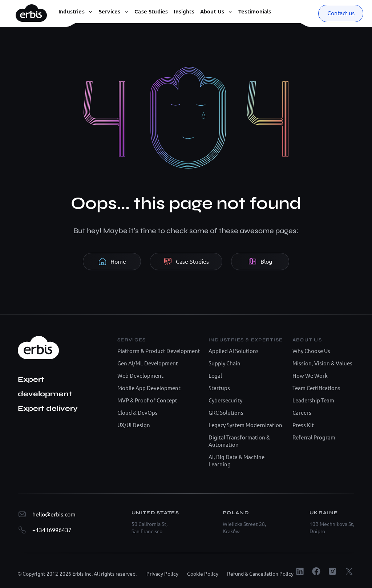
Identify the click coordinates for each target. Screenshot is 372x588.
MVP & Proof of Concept (147, 400)
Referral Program (314, 437)
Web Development (140, 376)
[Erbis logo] (31, 11)
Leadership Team (313, 400)
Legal (215, 376)
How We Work (310, 376)
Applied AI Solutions (234, 351)
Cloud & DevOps (138, 413)
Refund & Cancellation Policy (260, 574)
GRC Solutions (226, 413)
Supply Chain (225, 363)
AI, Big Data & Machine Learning (236, 461)
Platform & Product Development (159, 351)
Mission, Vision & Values (322, 363)
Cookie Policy (203, 574)
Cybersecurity (225, 400)
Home (112, 261)
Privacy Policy (162, 574)
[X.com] (349, 571)
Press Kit (303, 425)
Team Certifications (316, 388)
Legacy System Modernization (245, 425)
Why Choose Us (311, 351)
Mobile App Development (149, 388)
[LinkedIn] (300, 571)
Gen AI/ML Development (148, 363)
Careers (302, 413)
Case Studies (186, 261)
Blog (260, 261)
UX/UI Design (134, 425)
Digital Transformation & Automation (239, 441)
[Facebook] (316, 571)
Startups (219, 388)
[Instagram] (333, 571)
